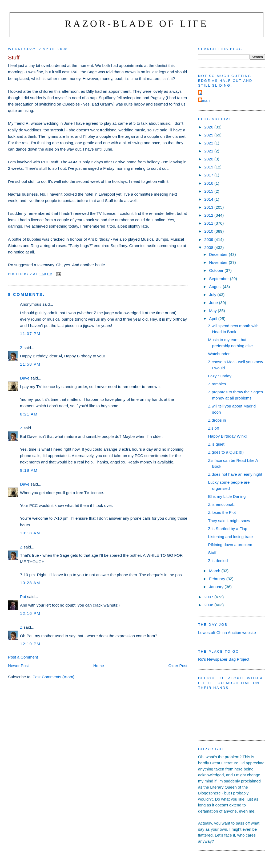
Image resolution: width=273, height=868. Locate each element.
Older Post (178, 666)
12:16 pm (30, 613)
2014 (209, 199)
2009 (209, 239)
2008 (209, 247)
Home (99, 666)
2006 (209, 605)
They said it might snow (229, 521)
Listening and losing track (231, 537)
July (213, 295)
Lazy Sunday (220, 376)
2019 (209, 167)
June (214, 303)
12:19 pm (30, 644)
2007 (209, 597)
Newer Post (18, 666)
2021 (209, 151)
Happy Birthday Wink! (228, 436)
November (219, 262)
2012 (209, 215)
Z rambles (217, 384)
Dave (25, 378)
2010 (209, 231)
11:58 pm (30, 364)
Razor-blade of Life (136, 24)
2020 (209, 159)
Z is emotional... (222, 504)
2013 (209, 207)
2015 (209, 191)
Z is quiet (216, 444)
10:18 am (30, 533)
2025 (209, 135)
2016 (209, 183)
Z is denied (218, 561)
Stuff (212, 553)
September (219, 279)
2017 (209, 175)
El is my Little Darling (227, 496)
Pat (23, 597)
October (217, 270)
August (216, 287)
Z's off (214, 428)
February (218, 579)
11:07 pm (30, 334)
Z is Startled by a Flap (228, 529)
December (219, 254)
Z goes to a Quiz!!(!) (226, 452)
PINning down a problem (230, 545)
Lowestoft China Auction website (227, 633)
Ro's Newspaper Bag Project (224, 659)
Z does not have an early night (235, 474)
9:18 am (29, 470)
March (215, 571)
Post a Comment (23, 657)
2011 (209, 223)
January (217, 587)
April (214, 319)
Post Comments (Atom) (53, 677)
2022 (209, 143)
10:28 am (30, 583)
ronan (205, 100)
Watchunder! (220, 354)
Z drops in (217, 420)
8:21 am (29, 414)
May (213, 311)
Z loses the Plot (222, 512)
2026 (209, 127)
